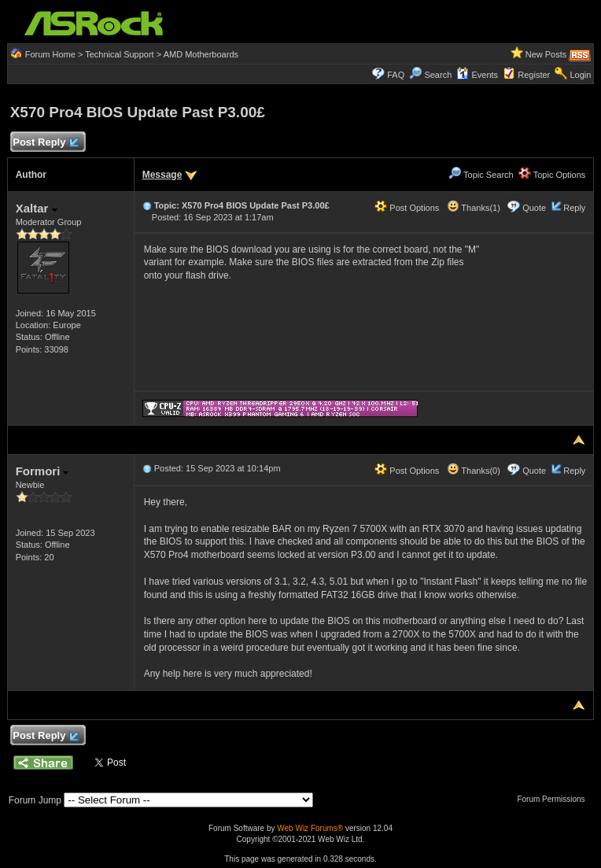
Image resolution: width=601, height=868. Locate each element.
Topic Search (481, 175)
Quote (534, 208)
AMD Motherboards (201, 54)
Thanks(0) (474, 471)
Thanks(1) (474, 208)
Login (580, 75)
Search (438, 75)
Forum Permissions (555, 799)
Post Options (407, 208)
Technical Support (119, 54)
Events (477, 75)
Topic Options (552, 175)
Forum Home (50, 54)
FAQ (396, 75)
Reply (574, 208)
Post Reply (46, 143)
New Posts (546, 54)
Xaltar (37, 208)
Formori (42, 471)
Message (162, 175)
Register (534, 75)
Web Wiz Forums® (310, 828)
